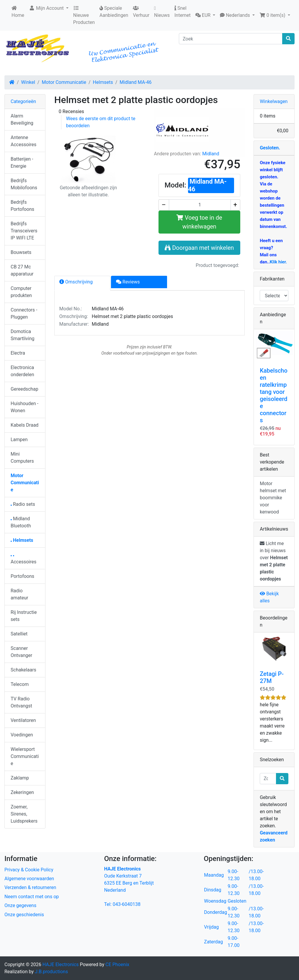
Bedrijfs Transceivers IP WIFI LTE (24, 231)
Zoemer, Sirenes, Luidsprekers (24, 814)
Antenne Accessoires (23, 141)
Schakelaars (23, 670)
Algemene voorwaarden (29, 879)
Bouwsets (21, 252)
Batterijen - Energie (22, 163)
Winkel (28, 82)
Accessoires (23, 560)
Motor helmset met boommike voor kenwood (273, 498)
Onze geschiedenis (24, 915)
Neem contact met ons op (32, 897)
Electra (18, 353)
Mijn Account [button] (47, 8)
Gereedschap (24, 389)
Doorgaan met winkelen (199, 248)
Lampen (19, 440)
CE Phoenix (117, 964)
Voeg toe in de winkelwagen (199, 222)
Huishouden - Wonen (24, 407)
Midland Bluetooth (21, 522)
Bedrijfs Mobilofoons (24, 184)
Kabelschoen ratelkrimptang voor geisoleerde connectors (274, 395)
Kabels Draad (24, 425)
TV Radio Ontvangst (21, 702)
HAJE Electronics (61, 964)
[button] (205, 15)
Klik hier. (278, 262)
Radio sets (23, 504)
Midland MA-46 (135, 82)
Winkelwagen (274, 101)
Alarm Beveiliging (22, 119)
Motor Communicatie (64, 82)
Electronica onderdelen (22, 371)
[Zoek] (231, 39)
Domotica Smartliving (23, 335)
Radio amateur (19, 594)
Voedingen (22, 735)
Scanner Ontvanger (21, 652)
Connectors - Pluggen (24, 313)
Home (18, 12)
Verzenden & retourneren (30, 887)
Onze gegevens (20, 905)
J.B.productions (51, 972)
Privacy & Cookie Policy (29, 870)
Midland (211, 154)
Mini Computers (22, 458)
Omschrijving (76, 282)
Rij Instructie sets (24, 616)
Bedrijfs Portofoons (22, 206)
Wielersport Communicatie (25, 756)
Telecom (20, 684)
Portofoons (22, 576)
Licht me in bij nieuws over (274, 561)
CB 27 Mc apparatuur (22, 270)
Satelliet (19, 634)
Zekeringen (22, 792)
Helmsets (103, 82)
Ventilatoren (23, 720)
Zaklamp (20, 778)
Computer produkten (21, 292)
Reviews (128, 282)
